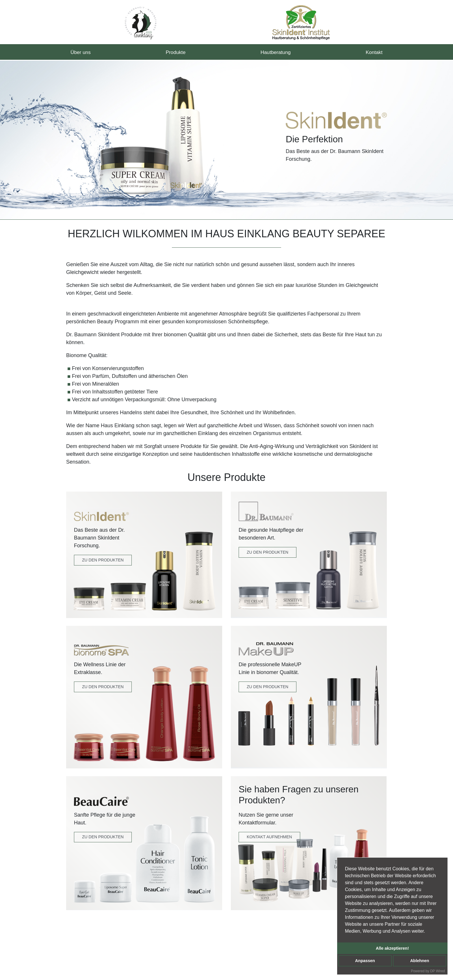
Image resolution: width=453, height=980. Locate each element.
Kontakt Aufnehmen (269, 837)
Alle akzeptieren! (392, 948)
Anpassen (365, 961)
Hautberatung (275, 53)
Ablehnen (420, 961)
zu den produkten (268, 687)
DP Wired (438, 971)
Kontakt (374, 53)
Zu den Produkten (103, 560)
